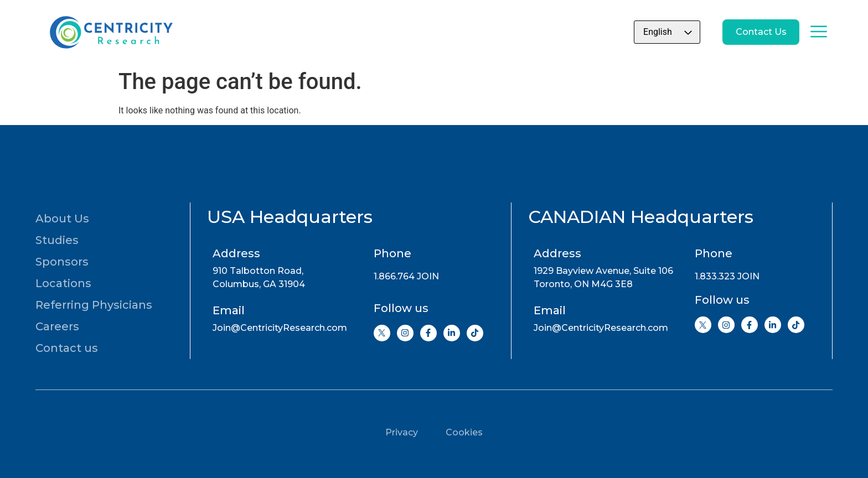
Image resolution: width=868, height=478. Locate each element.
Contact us (67, 348)
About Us (62, 219)
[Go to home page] (110, 32)
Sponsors (62, 262)
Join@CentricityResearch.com (280, 328)
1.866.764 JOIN (406, 276)
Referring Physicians (94, 305)
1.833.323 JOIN (727, 276)
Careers (57, 326)
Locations (63, 283)
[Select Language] (649, 32)
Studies (57, 240)
